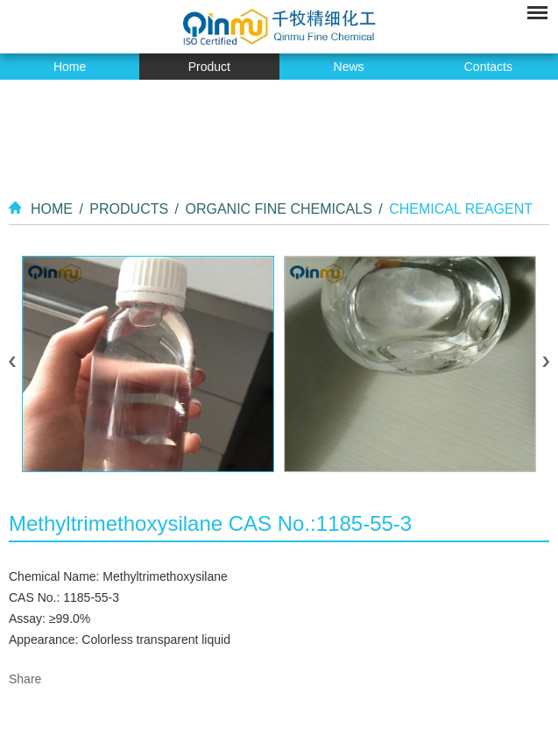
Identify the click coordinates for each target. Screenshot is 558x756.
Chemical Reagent (461, 209)
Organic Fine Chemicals (278, 209)
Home (70, 67)
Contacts (488, 67)
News (349, 67)
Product (209, 67)
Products (129, 209)
